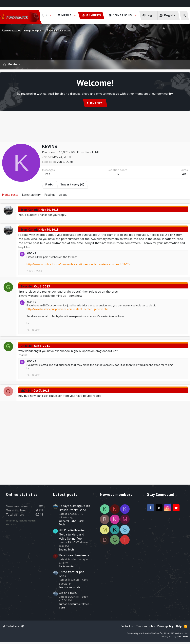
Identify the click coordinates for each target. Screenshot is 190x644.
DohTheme (182, 637)
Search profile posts (58, 30)
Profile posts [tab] (10, 195)
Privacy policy (165, 626)
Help (179, 626)
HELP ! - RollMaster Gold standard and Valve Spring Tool (72, 534)
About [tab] (63, 195)
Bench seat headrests (74, 555)
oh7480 (26, 391)
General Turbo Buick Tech (71, 523)
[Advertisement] (95, 132)
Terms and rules (145, 626)
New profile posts (34, 30)
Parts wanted (67, 566)
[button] (51, 15)
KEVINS (31, 253)
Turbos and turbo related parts (74, 606)
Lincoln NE (92, 152)
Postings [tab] (50, 195)
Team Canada (29, 210)
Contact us (127, 626)
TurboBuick (11, 626)
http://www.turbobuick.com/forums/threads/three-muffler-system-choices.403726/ (78, 264)
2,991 (49, 174)
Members (93, 15)
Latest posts (65, 494)
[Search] (184, 15)
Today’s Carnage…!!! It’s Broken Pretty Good (75, 508)
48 (184, 174)
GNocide (26, 286)
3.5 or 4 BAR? (68, 593)
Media (66, 15)
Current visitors (11, 30)
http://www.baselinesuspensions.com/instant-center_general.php (67, 309)
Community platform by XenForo (157, 633)
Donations (122, 15)
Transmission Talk (70, 587)
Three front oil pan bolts (72, 574)
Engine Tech (66, 550)
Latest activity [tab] (31, 195)
